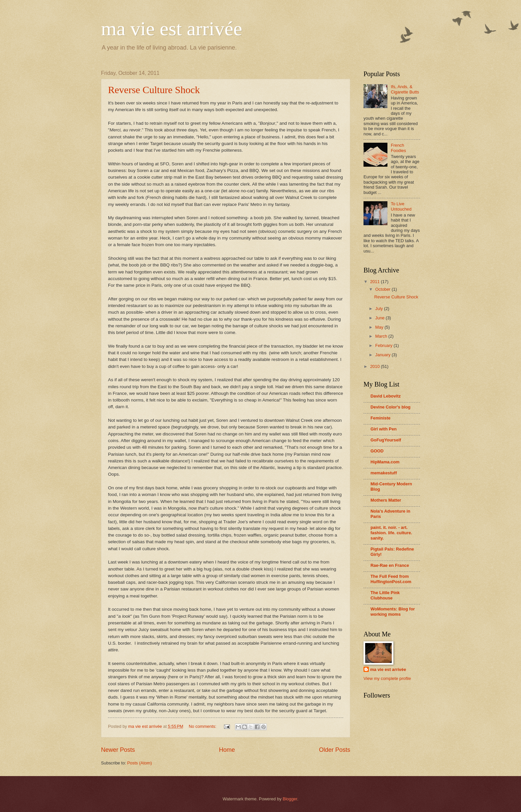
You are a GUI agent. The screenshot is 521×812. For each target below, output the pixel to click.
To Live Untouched (401, 206)
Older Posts (335, 750)
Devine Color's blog (390, 407)
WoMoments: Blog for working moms (393, 612)
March (382, 336)
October (383, 289)
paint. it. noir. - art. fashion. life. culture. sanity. (391, 533)
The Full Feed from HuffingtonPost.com (391, 579)
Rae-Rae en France (390, 565)
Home (227, 750)
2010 (375, 366)
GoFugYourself (386, 440)
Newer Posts (118, 750)
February (384, 345)
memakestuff (384, 473)
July (379, 309)
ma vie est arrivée (172, 29)
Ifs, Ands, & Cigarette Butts (405, 89)
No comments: (203, 726)
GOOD (377, 451)
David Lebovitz (386, 396)
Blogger (290, 799)
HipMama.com (385, 462)
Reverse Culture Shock (154, 90)
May (380, 327)
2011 (375, 282)
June (380, 318)
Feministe (380, 418)
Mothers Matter (386, 500)
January (383, 355)
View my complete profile (387, 678)
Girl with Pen (384, 429)
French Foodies (398, 148)
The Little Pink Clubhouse (385, 595)
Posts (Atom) (140, 763)
